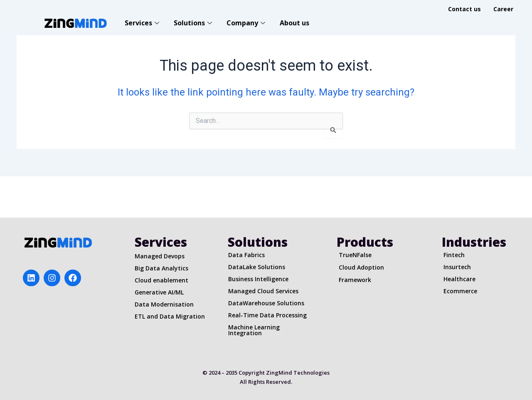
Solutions (194, 23)
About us (294, 23)
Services (143, 23)
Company (247, 23)
